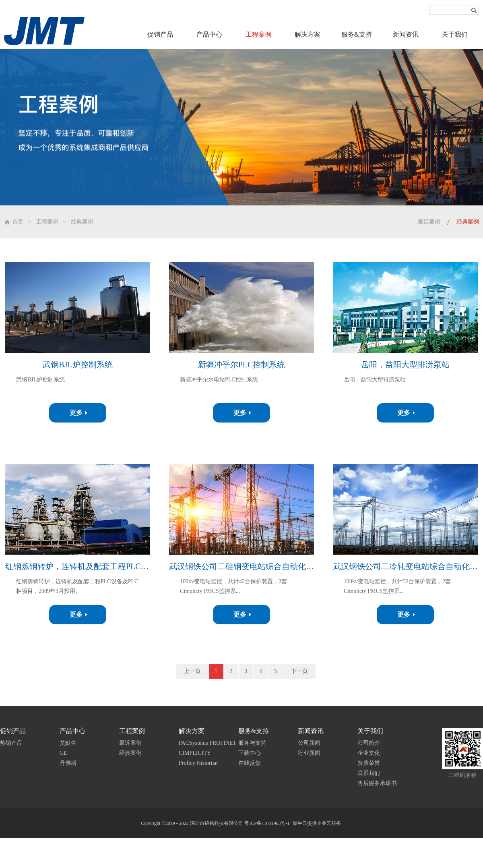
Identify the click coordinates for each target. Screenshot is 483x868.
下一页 (299, 671)
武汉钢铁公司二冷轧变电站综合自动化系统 (405, 566)
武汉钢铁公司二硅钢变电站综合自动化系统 (242, 566)
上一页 (192, 671)
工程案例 (47, 222)
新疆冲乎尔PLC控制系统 (242, 365)
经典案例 (82, 222)
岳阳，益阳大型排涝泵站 (405, 365)
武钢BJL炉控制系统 (77, 365)
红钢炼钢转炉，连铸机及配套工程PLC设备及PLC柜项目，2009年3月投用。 (78, 566)
